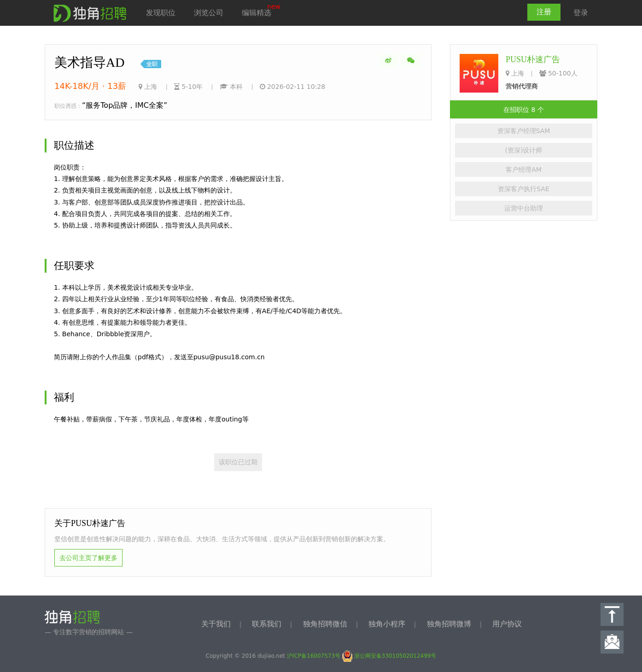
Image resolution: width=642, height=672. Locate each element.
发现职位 (161, 13)
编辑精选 (257, 13)
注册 (544, 12)
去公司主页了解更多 (88, 558)
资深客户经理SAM (524, 131)
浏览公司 (209, 13)
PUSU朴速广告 (533, 59)
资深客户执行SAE (524, 189)
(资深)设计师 (524, 150)
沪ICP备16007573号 (314, 656)
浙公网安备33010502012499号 (389, 656)
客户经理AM (524, 169)
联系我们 (267, 624)
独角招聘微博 (449, 624)
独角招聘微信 (325, 624)
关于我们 (216, 624)
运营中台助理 (524, 208)
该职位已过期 (238, 462)
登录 (581, 13)
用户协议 (507, 624)
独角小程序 (387, 624)
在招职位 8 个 (524, 110)
